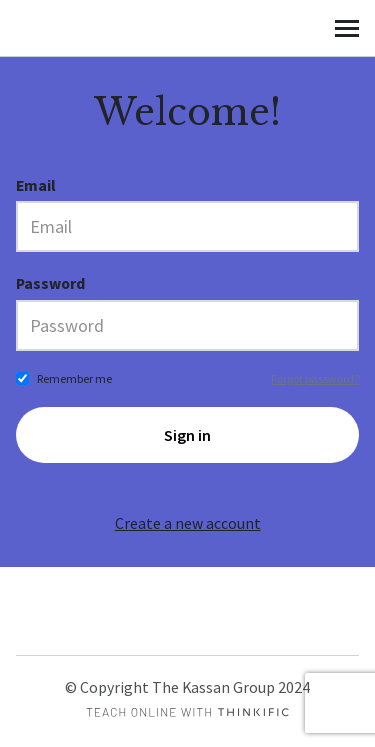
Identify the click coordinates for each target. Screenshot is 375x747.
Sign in (187, 435)
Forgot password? (315, 378)
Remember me (74, 378)
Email (36, 185)
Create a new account (188, 523)
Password (50, 283)
